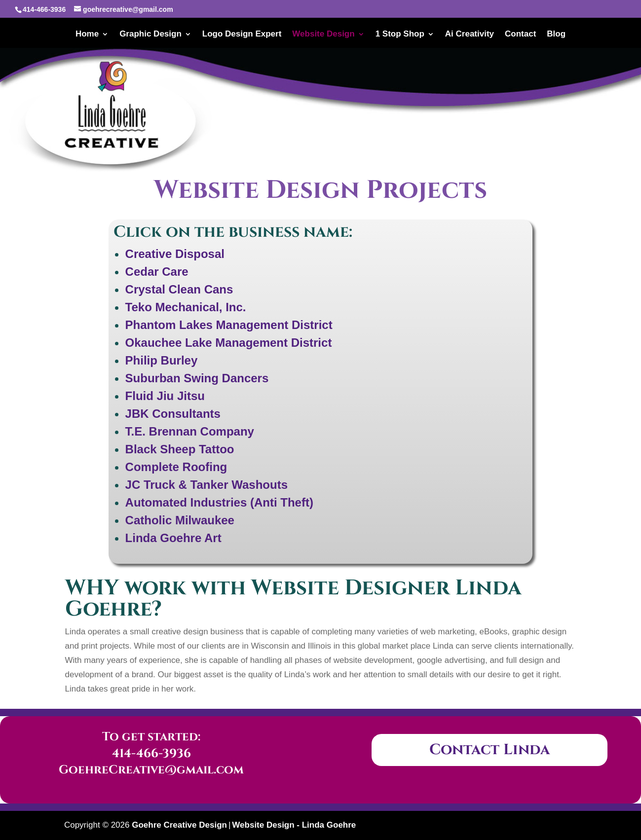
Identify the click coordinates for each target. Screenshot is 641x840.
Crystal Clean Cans (179, 289)
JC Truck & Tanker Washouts (207, 485)
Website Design (323, 35)
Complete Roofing (176, 467)
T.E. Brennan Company (190, 431)
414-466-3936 (151, 754)
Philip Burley (162, 360)
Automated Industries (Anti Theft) (219, 502)
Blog (556, 35)
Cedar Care (157, 272)
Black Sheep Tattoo (180, 449)
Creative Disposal (175, 254)
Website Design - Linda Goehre (294, 825)
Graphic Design (151, 35)
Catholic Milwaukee (180, 520)
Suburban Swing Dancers (197, 378)
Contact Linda (490, 750)
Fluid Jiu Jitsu (165, 396)
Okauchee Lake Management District (229, 343)
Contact (520, 35)
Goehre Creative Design (179, 825)
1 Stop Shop (400, 35)
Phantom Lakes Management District (229, 325)
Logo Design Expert (242, 35)
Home (87, 35)
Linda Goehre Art (173, 538)
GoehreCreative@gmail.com (151, 770)
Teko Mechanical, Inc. (186, 307)
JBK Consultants (173, 414)
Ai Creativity (470, 35)
